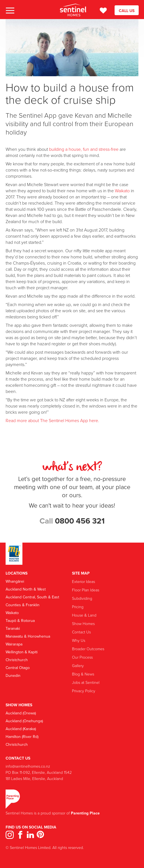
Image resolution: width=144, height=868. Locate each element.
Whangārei (15, 581)
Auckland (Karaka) (21, 729)
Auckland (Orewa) (21, 713)
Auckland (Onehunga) (24, 721)
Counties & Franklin (23, 605)
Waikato (122, 191)
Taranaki (13, 628)
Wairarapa (14, 644)
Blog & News (83, 674)
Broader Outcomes (88, 649)
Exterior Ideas (83, 581)
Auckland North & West (26, 589)
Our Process (82, 657)
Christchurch (17, 660)
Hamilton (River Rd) (22, 737)
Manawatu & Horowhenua (28, 636)
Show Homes (83, 623)
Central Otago (18, 668)
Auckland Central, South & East (32, 597)
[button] (10, 11)
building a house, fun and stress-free (84, 149)
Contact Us (81, 632)
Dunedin (13, 675)
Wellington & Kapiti (22, 652)
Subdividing (82, 598)
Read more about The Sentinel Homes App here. (52, 420)
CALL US (127, 11)
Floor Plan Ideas (86, 590)
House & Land (84, 615)
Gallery (78, 666)
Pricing (78, 607)
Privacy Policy (84, 691)
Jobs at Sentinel (86, 682)
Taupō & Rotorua (20, 621)
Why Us (79, 640)
